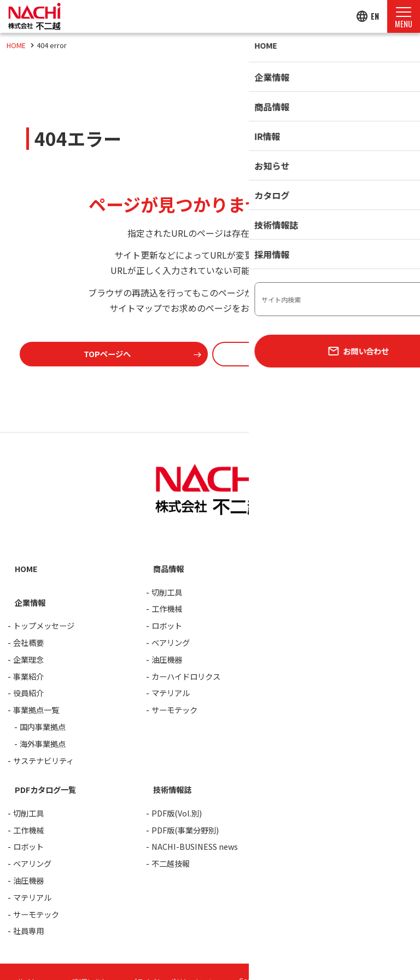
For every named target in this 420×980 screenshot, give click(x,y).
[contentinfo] (210, 708)
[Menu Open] (404, 16)
